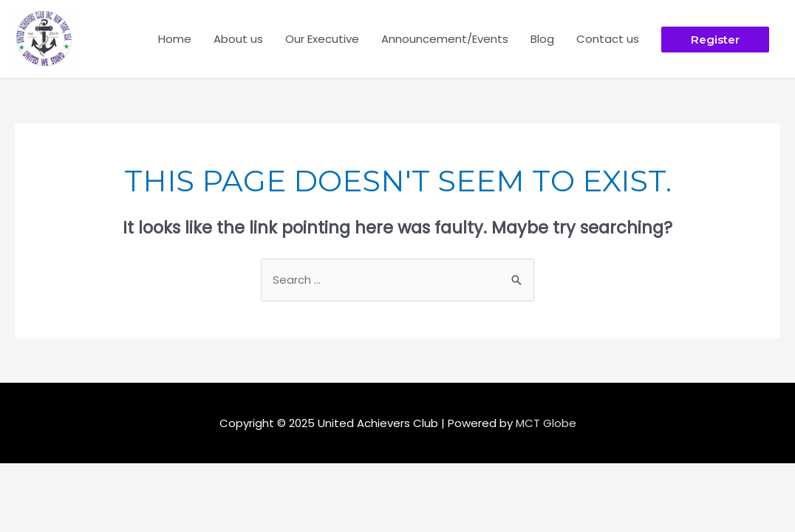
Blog (542, 39)
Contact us (608, 39)
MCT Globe (546, 423)
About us (238, 39)
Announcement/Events (445, 39)
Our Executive (322, 39)
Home (175, 39)
